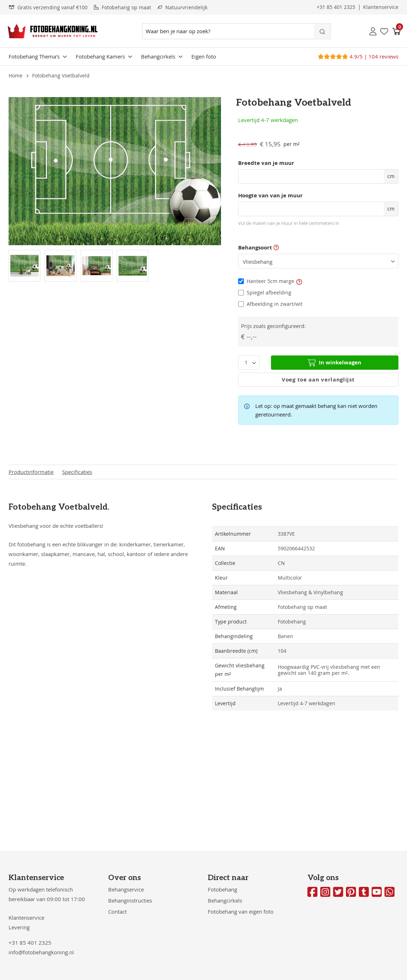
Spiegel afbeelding (269, 292)
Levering (19, 927)
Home (16, 75)
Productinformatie (31, 472)
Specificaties (77, 472)
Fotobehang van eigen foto (241, 911)
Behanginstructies (130, 900)
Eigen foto (204, 56)
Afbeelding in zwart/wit (275, 304)
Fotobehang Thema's (34, 56)
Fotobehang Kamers (100, 56)
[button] (299, 281)
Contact (117, 911)
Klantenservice (26, 918)
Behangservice (126, 889)
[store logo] (53, 31)
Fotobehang (222, 889)
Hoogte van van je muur (270, 196)
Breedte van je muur (266, 163)
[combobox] (237, 31)
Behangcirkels (158, 56)
